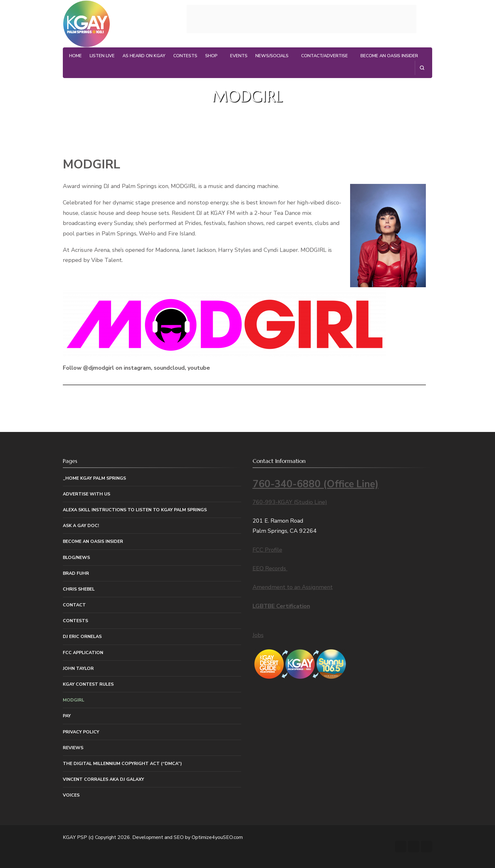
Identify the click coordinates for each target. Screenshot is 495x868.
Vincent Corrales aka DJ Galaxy (103, 779)
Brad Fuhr (76, 573)
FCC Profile (267, 550)
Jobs (258, 635)
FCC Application (83, 653)
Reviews (73, 748)
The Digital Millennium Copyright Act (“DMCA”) (122, 764)
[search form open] (422, 68)
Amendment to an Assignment (293, 587)
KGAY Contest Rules (88, 684)
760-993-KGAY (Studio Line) (290, 502)
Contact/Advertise (325, 56)
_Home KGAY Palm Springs (94, 478)
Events (239, 56)
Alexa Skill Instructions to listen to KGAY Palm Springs (135, 510)
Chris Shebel (79, 589)
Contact (74, 605)
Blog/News (76, 558)
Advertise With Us (86, 494)
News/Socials (272, 56)
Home (75, 56)
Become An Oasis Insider (389, 56)
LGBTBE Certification (281, 606)
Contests (185, 56)
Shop (211, 56)
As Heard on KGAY (144, 56)
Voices (71, 795)
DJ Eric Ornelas (82, 637)
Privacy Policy (81, 732)
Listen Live (102, 56)
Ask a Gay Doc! (81, 526)
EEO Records (270, 568)
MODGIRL (74, 700)
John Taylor (78, 668)
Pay (67, 716)
